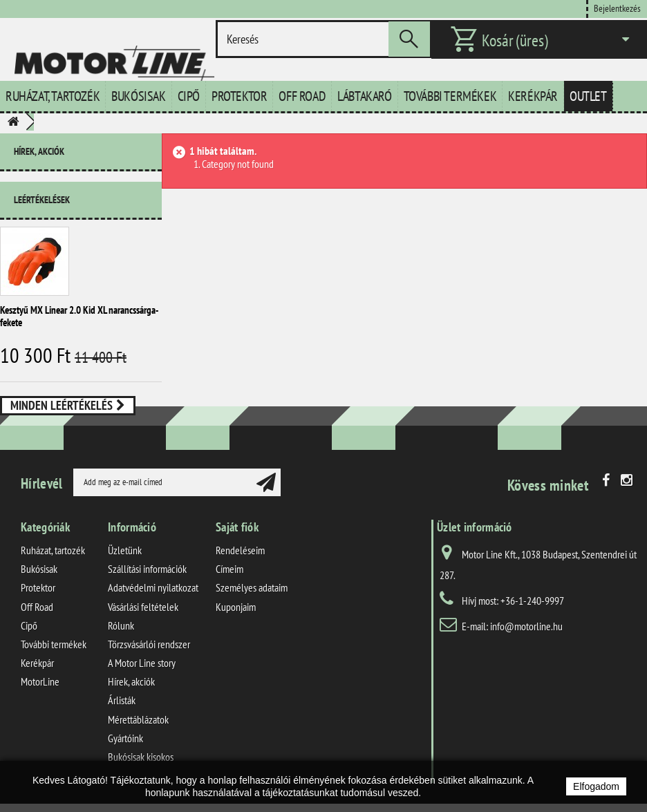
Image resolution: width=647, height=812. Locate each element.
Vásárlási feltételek (143, 622)
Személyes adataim (252, 603)
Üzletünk (125, 565)
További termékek (450, 96)
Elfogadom (596, 786)
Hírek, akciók (39, 151)
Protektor (239, 96)
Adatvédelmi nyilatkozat (153, 603)
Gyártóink (125, 753)
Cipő (189, 96)
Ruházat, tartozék (53, 96)
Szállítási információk (147, 584)
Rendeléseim (240, 565)
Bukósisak (138, 96)
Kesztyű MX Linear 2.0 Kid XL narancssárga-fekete (79, 311)
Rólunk (121, 641)
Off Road (302, 96)
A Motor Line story (142, 678)
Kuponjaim (236, 622)
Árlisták (122, 715)
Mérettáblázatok (138, 735)
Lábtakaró (364, 96)
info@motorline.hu (526, 641)
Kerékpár (533, 96)
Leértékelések (42, 194)
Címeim (229, 584)
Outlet (588, 96)
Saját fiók (237, 542)
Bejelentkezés (617, 8)
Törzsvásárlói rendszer (149, 659)
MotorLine (40, 697)
